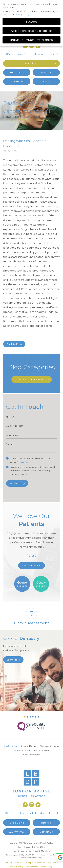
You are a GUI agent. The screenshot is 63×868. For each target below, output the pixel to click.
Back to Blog (14, 344)
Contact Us (46, 81)
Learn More (13, 660)
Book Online (17, 72)
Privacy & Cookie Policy (14, 863)
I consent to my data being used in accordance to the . (33, 460)
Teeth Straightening (42, 751)
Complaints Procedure (36, 863)
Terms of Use (53, 863)
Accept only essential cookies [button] (32, 31)
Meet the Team (22, 746)
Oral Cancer (33, 117)
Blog (18, 117)
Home (7, 117)
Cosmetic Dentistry (21, 751)
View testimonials (32, 566)
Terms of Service (31, 858)
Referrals (46, 72)
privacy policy (22, 14)
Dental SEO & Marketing (39, 851)
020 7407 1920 (17, 81)
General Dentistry (40, 746)
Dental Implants (23, 755)
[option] (32, 536)
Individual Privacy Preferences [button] (32, 40)
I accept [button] (32, 22)
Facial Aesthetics (40, 755)
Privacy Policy (24, 462)
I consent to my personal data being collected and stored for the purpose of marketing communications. (33, 471)
